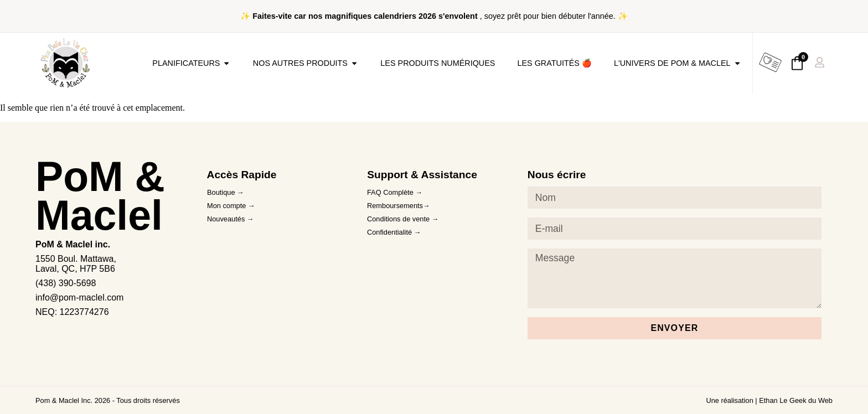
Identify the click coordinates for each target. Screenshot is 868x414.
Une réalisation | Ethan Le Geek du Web (769, 400)
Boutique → (226, 192)
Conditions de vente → (403, 219)
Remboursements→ (399, 206)
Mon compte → (231, 206)
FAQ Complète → (395, 192)
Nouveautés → (231, 219)
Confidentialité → (394, 232)
